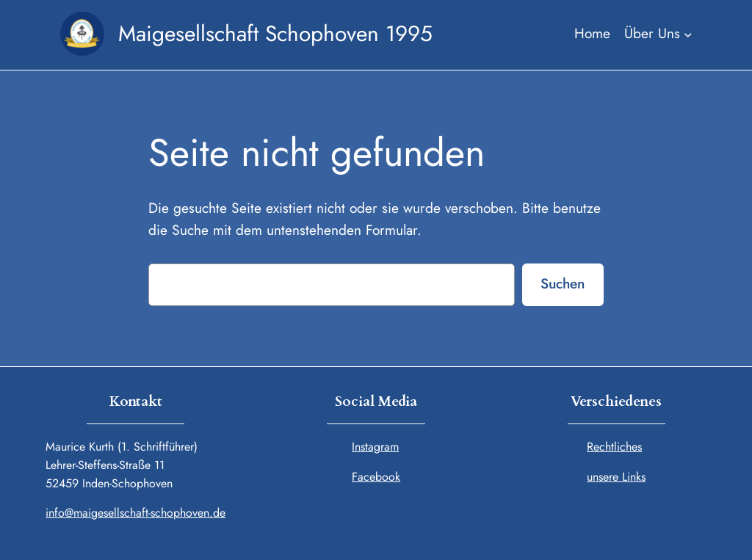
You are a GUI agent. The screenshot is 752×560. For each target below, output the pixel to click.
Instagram (375, 447)
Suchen (563, 283)
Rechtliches (614, 447)
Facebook (376, 477)
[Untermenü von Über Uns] (658, 34)
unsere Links (616, 477)
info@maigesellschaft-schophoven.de (135, 513)
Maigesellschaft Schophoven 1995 (275, 33)
